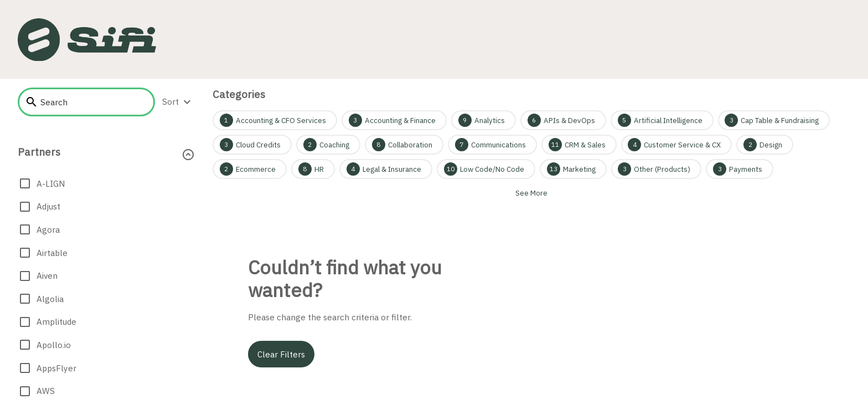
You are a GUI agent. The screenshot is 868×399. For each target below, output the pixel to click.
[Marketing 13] (573, 169)
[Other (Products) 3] (657, 169)
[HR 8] (313, 169)
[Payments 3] (740, 169)
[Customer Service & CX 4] (677, 145)
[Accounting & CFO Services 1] (275, 120)
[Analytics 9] (484, 120)
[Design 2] (765, 145)
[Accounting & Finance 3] (394, 120)
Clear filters (281, 354)
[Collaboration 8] (404, 145)
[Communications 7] (492, 145)
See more (531, 193)
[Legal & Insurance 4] (386, 169)
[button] (106, 154)
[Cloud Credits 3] (252, 145)
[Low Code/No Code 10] (486, 169)
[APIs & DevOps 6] (563, 120)
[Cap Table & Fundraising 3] (774, 120)
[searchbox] (93, 102)
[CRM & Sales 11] (579, 145)
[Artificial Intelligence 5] (662, 120)
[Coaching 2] (328, 145)
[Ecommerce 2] (250, 169)
